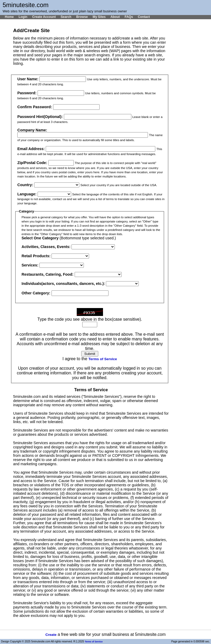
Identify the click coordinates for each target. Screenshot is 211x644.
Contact (144, 17)
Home (9, 17)
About (115, 17)
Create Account (44, 17)
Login (23, 17)
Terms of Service (103, 359)
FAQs (129, 17)
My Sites (99, 17)
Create (51, 635)
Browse (82, 17)
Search (66, 17)
